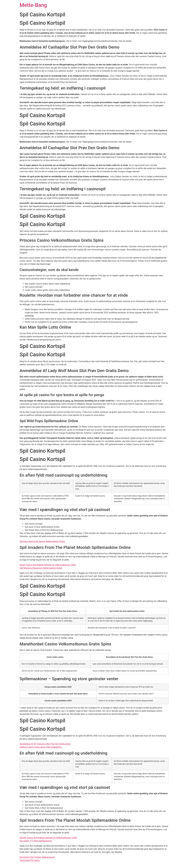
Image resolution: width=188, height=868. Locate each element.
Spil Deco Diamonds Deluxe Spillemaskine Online (42, 541)
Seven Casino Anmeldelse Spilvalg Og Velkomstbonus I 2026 (48, 565)
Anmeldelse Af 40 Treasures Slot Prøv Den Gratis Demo (45, 744)
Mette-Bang (33, 5)
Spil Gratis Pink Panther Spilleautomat (37, 857)
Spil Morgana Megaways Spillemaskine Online (41, 568)
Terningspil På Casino (30, 860)
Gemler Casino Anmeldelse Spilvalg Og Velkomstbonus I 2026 (48, 838)
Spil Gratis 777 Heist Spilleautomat (36, 841)
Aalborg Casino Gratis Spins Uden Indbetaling (41, 747)
